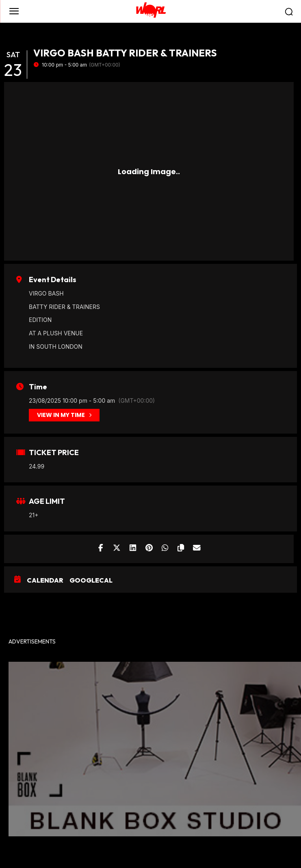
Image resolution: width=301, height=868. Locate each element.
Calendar (45, 580)
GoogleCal (91, 580)
